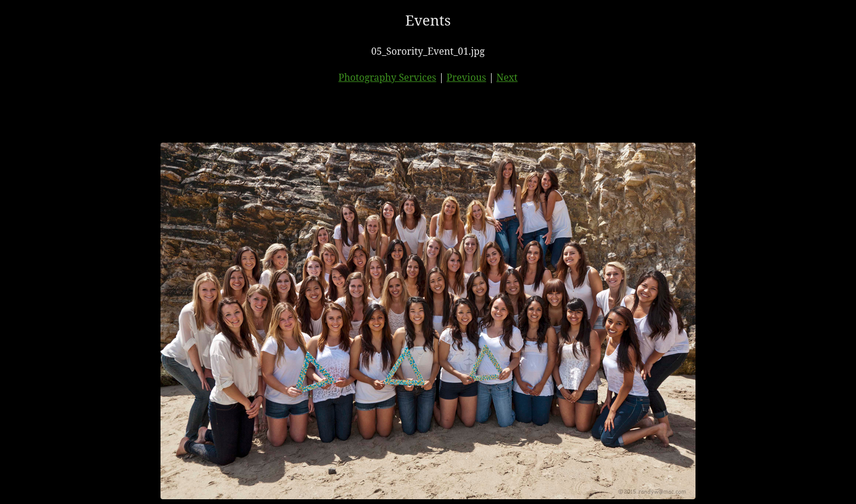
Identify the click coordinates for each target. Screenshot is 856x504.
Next (507, 77)
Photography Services (387, 77)
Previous (466, 77)
